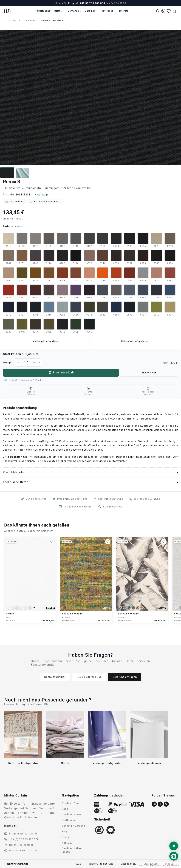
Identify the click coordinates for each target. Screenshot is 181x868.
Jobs (65, 809)
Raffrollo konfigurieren (135, 341)
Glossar (67, 837)
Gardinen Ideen (71, 815)
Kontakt (67, 843)
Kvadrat (30, 21)
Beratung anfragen (125, 677)
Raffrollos (107, 11)
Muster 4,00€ (149, 373)
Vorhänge (73, 11)
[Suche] (158, 11)
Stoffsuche (44, 11)
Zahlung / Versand (73, 826)
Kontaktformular (55, 677)
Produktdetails (13, 472)
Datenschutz (129, 864)
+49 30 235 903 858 (92, 3)
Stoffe (58, 11)
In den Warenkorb (61, 373)
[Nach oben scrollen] (174, 862)
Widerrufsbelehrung (101, 864)
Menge (90, 362)
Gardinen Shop (71, 803)
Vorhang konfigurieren (46, 341)
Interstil (124, 11)
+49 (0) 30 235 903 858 (24, 839)
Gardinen (90, 11)
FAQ (64, 831)
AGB (79, 864)
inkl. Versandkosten (169, 865)
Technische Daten (16, 482)
